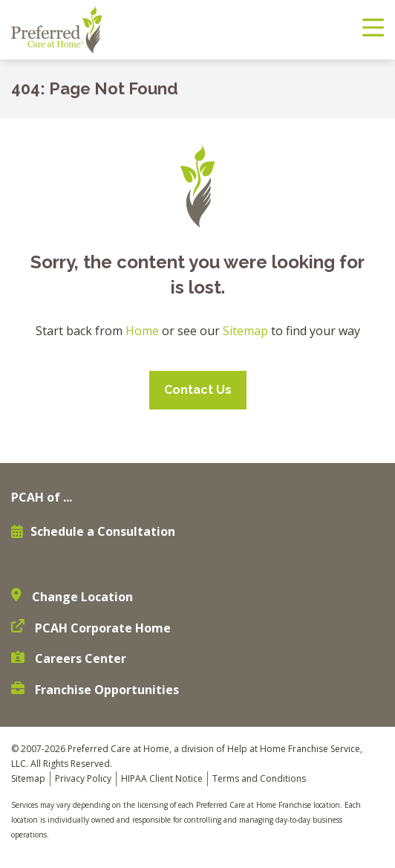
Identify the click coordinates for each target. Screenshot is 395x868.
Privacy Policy (83, 778)
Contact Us (198, 390)
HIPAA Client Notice (162, 778)
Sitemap (245, 331)
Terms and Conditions (259, 778)
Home (142, 331)
